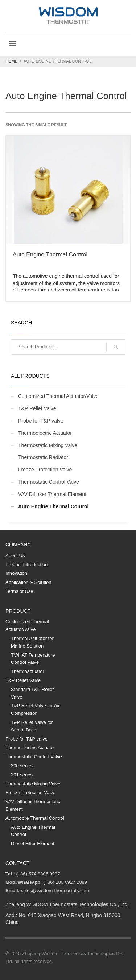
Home (11, 61)
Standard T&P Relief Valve (32, 693)
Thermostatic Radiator (43, 457)
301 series (22, 775)
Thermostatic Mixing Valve (48, 445)
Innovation (16, 573)
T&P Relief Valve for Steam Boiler (32, 726)
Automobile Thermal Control (35, 818)
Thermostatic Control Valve (49, 482)
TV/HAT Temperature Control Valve (33, 659)
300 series (22, 766)
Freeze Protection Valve (45, 470)
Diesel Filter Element (33, 843)
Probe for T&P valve (41, 421)
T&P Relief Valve (37, 408)
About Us (15, 555)
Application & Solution (28, 582)
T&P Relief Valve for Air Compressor (35, 709)
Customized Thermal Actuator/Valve (58, 396)
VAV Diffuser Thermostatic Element (33, 805)
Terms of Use (19, 591)
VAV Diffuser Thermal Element (52, 494)
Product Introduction (26, 565)
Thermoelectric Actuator (45, 433)
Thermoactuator (28, 671)
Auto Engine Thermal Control (53, 506)
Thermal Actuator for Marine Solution (32, 642)
